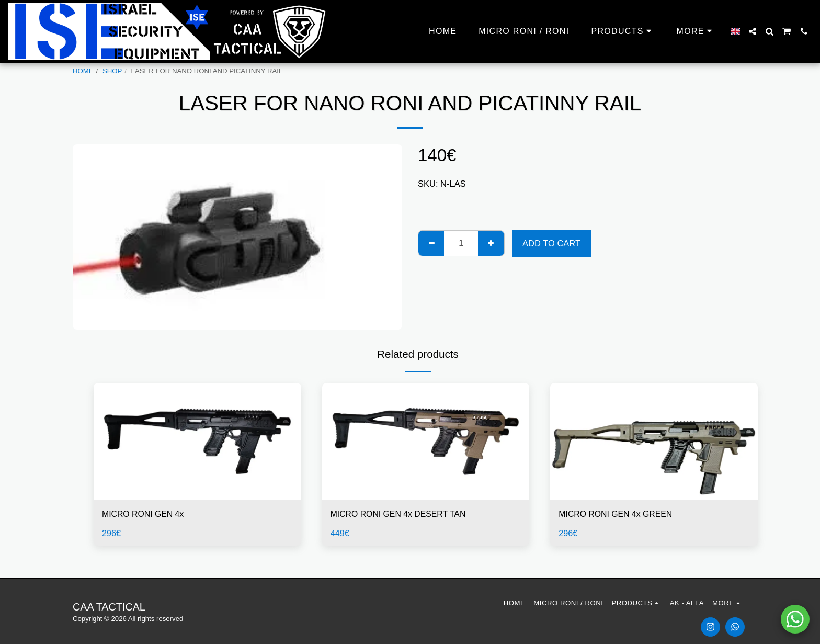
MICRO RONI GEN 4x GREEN (618, 514)
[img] (197, 441)
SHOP (112, 71)
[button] (753, 31)
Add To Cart (551, 243)
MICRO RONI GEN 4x (145, 514)
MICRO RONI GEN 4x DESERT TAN (401, 514)
